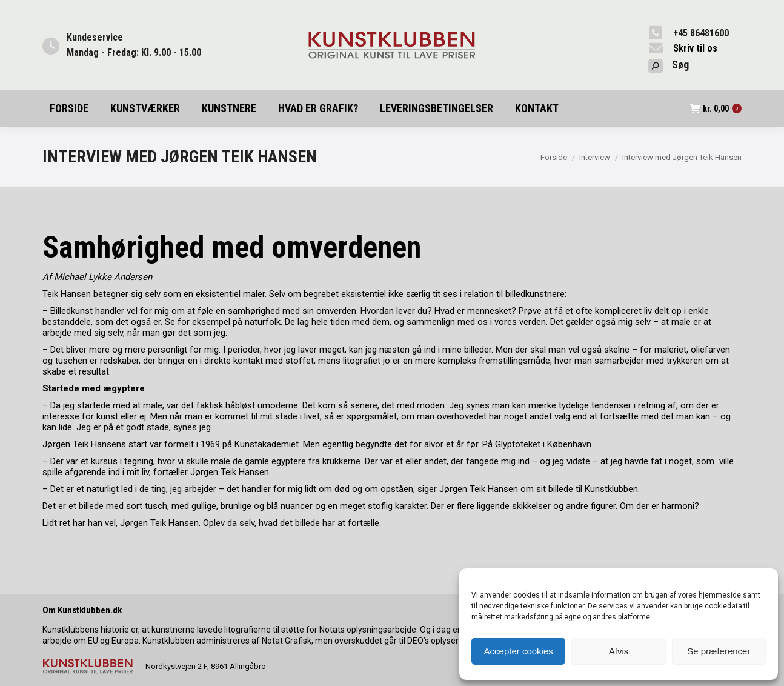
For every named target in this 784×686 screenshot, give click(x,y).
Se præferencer (719, 651)
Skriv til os (695, 48)
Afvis (619, 651)
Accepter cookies (519, 651)
